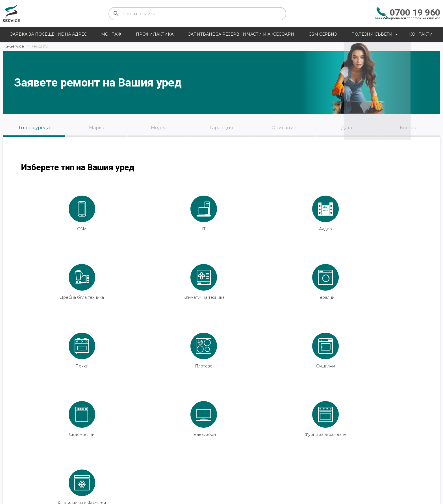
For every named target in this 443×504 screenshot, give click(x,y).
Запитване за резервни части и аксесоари (241, 34)
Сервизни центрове (282, 479)
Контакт (409, 128)
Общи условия (402, 479)
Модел (159, 128)
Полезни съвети (372, 34)
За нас (328, 479)
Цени (10, 479)
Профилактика (155, 34)
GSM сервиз (323, 34)
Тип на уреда (34, 128)
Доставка (142, 479)
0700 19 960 (415, 12)
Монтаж (111, 34)
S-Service (15, 46)
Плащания (207, 479)
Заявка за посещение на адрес (48, 34)
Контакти (421, 34)
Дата (347, 128)
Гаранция (221, 128)
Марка (97, 128)
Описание (284, 128)
